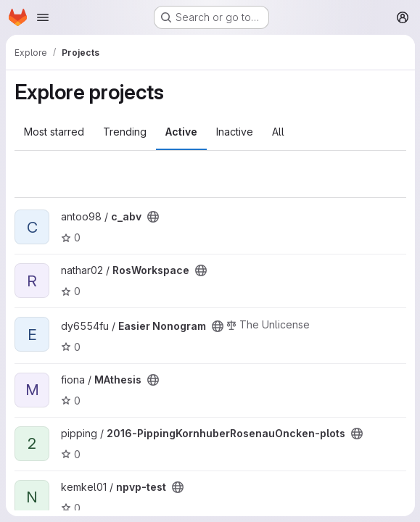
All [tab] (278, 132)
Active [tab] (181, 132)
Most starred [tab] (54, 132)
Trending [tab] (125, 132)
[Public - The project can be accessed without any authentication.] (153, 217)
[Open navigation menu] (43, 17)
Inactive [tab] (235, 132)
